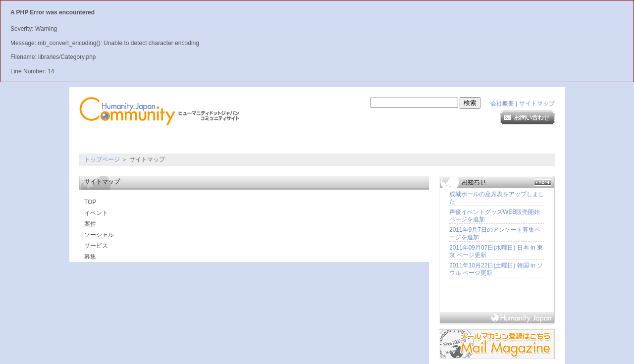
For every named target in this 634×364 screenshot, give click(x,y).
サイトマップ (537, 104)
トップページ (102, 159)
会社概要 (502, 104)
